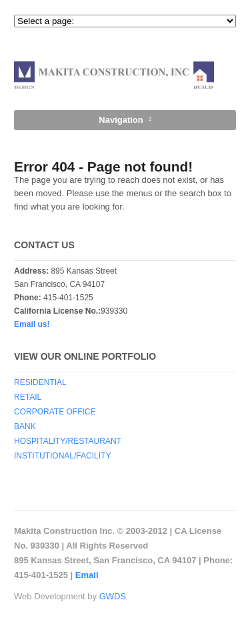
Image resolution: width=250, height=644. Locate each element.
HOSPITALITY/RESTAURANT (68, 441)
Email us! (32, 324)
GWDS (113, 596)
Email (87, 575)
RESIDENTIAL (40, 382)
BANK (25, 426)
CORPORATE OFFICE (55, 412)
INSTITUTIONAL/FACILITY (62, 456)
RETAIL (28, 397)
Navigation (121, 120)
